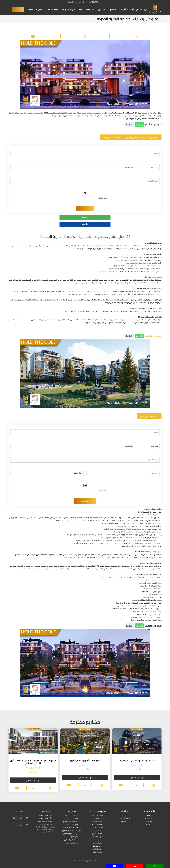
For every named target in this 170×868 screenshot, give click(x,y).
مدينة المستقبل (97, 837)
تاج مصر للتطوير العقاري (71, 821)
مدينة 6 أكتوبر (97, 834)
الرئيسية (144, 9)
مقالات (80, 9)
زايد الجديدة (97, 846)
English (31, 9)
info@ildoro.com (76, 2)
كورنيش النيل (97, 852)
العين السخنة (97, 821)
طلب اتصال (18, 9)
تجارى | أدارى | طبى (123, 818)
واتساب (85, 217)
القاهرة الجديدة (97, 825)
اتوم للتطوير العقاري (71, 825)
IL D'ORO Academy (52, 9)
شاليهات (123, 821)
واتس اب (139, 124)
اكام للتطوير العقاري (71, 818)
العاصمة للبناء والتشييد (71, 828)
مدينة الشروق (97, 843)
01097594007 (95, 2)
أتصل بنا (129, 124)
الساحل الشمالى (97, 828)
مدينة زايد (97, 831)
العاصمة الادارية (97, 815)
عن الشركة (134, 9)
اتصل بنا (39, 9)
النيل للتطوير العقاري (71, 843)
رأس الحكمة (97, 849)
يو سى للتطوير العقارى (71, 815)
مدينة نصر (97, 840)
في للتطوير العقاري (71, 840)
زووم (85, 224)
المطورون (101, 9)
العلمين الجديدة (97, 818)
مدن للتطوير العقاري (71, 837)
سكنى (123, 815)
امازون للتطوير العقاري (71, 834)
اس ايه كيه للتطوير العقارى (71, 831)
